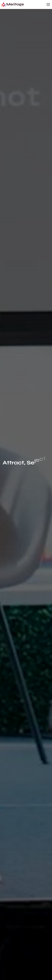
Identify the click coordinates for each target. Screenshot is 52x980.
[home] (13, 4)
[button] (48, 4)
